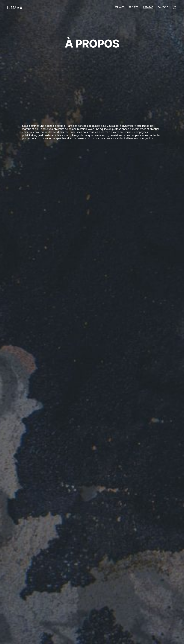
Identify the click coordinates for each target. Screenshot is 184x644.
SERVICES (119, 7)
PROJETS (133, 7)
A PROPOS (148, 7)
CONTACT (163, 7)
